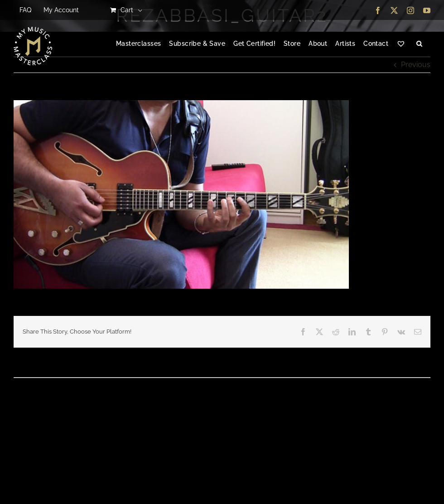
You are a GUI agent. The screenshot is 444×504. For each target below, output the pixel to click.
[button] (419, 44)
